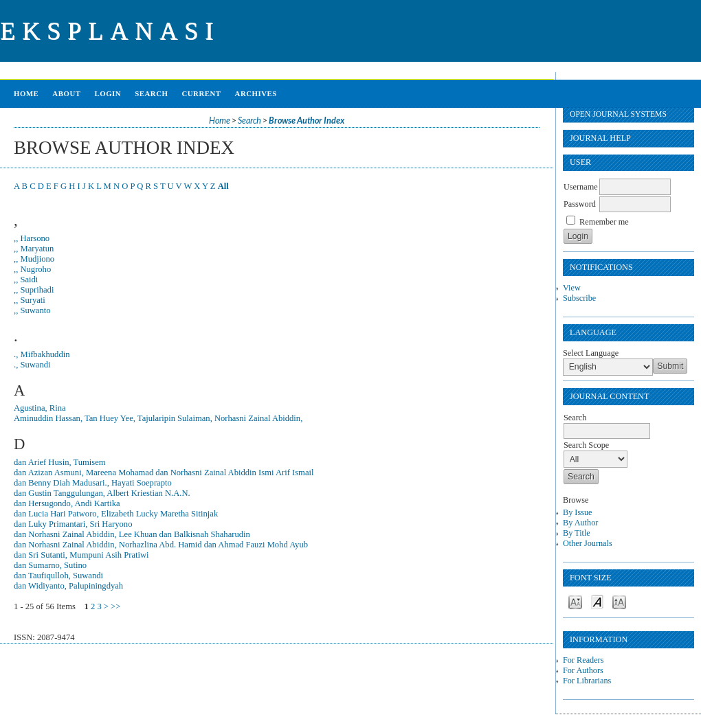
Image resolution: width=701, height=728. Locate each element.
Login (108, 93)
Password (580, 204)
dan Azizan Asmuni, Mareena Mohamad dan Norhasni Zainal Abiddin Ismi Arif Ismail (164, 473)
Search (151, 93)
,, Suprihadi (34, 290)
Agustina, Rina (40, 408)
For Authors (583, 670)
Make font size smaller (575, 601)
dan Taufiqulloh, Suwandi (58, 576)
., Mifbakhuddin (42, 354)
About (66, 93)
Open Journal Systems (618, 114)
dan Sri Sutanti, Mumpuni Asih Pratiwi (81, 555)
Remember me (604, 222)
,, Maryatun (34, 249)
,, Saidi (26, 280)
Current (201, 93)
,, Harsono (32, 238)
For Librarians (587, 681)
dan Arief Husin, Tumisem (60, 462)
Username (581, 187)
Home (26, 93)
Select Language (591, 353)
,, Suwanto (32, 310)
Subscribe (579, 298)
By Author (580, 523)
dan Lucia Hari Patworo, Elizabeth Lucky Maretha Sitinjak (116, 514)
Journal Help (600, 138)
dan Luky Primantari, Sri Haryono (73, 524)
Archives (256, 93)
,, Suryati (30, 300)
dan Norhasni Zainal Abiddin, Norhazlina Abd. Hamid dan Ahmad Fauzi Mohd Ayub (161, 545)
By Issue (577, 512)
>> (115, 606)
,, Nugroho (32, 269)
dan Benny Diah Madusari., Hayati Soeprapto (93, 483)
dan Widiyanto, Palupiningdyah (68, 586)
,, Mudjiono (34, 259)
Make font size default (597, 601)
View (572, 288)
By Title (577, 533)
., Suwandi (32, 365)
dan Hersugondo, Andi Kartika (67, 503)
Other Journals (588, 543)
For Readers (583, 660)
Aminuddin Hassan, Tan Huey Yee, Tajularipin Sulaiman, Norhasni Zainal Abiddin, (158, 418)
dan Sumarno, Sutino (50, 565)
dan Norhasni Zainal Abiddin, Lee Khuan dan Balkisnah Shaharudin (132, 534)
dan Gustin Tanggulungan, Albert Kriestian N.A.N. (102, 493)
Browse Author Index (307, 121)
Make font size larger (619, 601)
